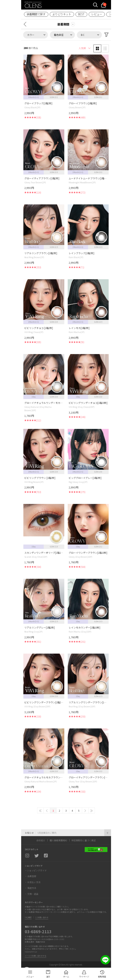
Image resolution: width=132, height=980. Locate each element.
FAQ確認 (28, 917)
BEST (81, 14)
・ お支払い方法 (33, 882)
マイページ (84, 977)
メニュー (30, 977)
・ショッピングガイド (36, 870)
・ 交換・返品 (32, 894)
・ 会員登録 (30, 876)
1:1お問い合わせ (42, 917)
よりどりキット (62, 14)
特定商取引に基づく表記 (84, 840)
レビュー (97, 14)
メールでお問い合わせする (36, 956)
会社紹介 (41, 840)
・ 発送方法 (30, 888)
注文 (48, 977)
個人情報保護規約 (58, 840)
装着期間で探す (36, 14)
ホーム (66, 977)
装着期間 (63, 24)
